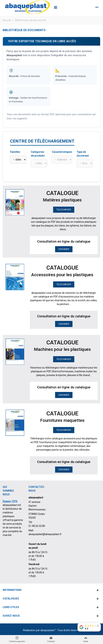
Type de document (83, 154)
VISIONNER (64, 249)
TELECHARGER (64, 210)
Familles (15, 152)
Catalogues (11, 599)
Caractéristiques (62, 152)
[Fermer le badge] (98, 626)
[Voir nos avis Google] (89, 627)
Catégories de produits (38, 154)
